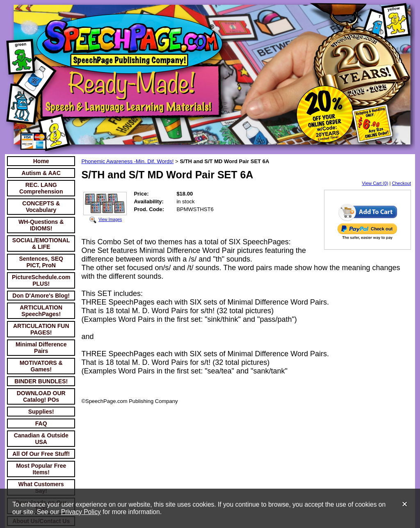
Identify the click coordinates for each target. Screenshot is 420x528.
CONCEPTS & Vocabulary (41, 207)
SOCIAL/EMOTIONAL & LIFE (41, 244)
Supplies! (41, 412)
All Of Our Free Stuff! (41, 454)
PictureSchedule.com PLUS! (41, 280)
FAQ (41, 423)
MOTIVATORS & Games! (41, 366)
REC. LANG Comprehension (41, 188)
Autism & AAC (41, 173)
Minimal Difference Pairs (41, 348)
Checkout (402, 183)
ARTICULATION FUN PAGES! (41, 329)
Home (41, 161)
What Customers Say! (41, 487)
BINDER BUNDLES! (41, 381)
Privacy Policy (81, 512)
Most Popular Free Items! (41, 469)
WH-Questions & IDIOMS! (41, 225)
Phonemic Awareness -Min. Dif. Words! (127, 161)
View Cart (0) (375, 183)
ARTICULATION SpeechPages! (41, 311)
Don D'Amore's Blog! (41, 296)
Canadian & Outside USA (41, 439)
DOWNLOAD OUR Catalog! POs (41, 396)
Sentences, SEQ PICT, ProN (41, 262)
